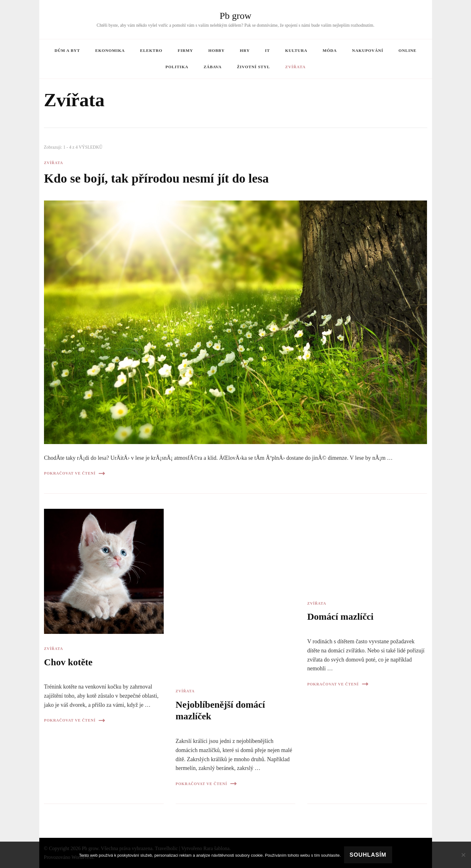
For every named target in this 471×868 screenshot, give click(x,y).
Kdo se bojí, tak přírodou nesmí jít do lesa (156, 178)
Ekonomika (110, 50)
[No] (463, 855)
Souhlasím (368, 855)
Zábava (213, 67)
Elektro (151, 50)
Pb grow (235, 16)
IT (267, 50)
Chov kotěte (68, 662)
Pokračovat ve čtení (74, 473)
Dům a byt (67, 50)
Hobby (216, 50)
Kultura (296, 50)
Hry (245, 50)
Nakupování (367, 50)
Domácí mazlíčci (340, 617)
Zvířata (296, 67)
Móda (330, 50)
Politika (177, 67)
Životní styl (253, 67)
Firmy (185, 50)
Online (407, 50)
